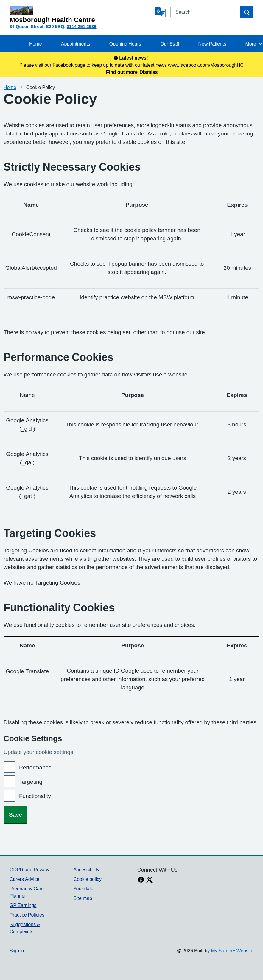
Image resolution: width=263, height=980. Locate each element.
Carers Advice (24, 879)
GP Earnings (23, 905)
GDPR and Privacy (29, 870)
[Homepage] (81, 15)
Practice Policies (27, 915)
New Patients (212, 44)
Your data (83, 889)
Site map (83, 898)
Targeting (31, 782)
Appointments (76, 44)
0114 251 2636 (82, 26)
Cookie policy (87, 879)
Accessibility (86, 870)
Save (15, 815)
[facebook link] (141, 880)
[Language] (161, 12)
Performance (35, 768)
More (254, 44)
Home (36, 44)
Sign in (17, 951)
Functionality (35, 796)
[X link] (150, 880)
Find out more (122, 72)
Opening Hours (125, 44)
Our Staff (170, 44)
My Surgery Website (232, 951)
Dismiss (148, 72)
